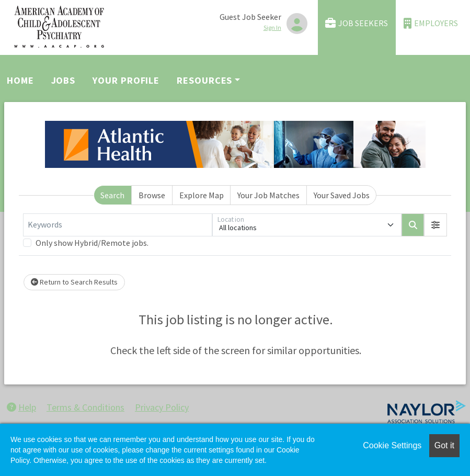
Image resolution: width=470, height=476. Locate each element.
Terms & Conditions (85, 407)
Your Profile (126, 80)
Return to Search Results (74, 282)
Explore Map (202, 195)
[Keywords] (118, 225)
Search (112, 195)
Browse (152, 195)
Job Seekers (357, 23)
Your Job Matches (268, 195)
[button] (435, 225)
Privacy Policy (162, 407)
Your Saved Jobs (342, 195)
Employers (431, 23)
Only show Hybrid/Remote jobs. (92, 243)
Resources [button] (204, 80)
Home (20, 80)
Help (21, 407)
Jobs (64, 80)
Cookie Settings (392, 445)
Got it (444, 445)
